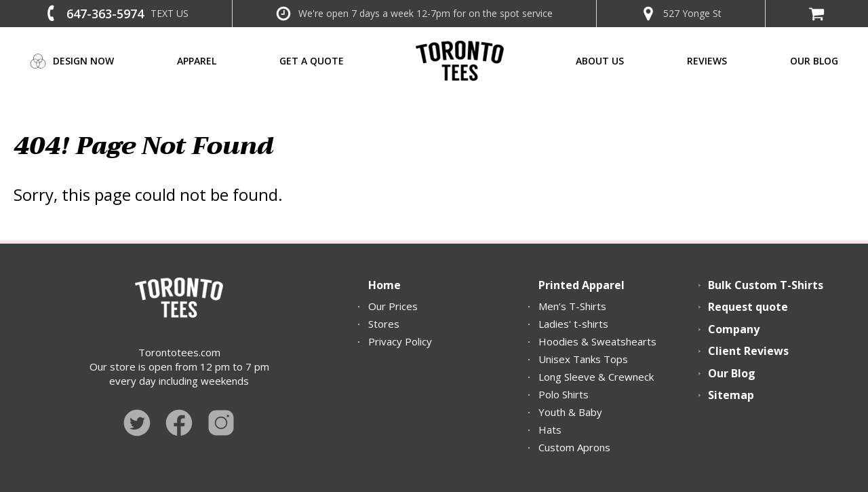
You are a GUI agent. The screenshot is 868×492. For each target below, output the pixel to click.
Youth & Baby (570, 412)
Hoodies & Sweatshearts (597, 341)
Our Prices (393, 306)
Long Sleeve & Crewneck (596, 377)
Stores (384, 324)
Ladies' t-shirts (573, 324)
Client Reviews (748, 351)
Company (734, 329)
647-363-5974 (105, 14)
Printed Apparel (581, 285)
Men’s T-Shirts (572, 306)
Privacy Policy (400, 341)
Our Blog (732, 373)
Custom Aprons (574, 447)
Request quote (748, 307)
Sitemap (731, 395)
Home (384, 285)
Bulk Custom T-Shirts (766, 285)
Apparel (197, 61)
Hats (550, 430)
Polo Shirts (564, 394)
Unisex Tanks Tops (583, 359)
